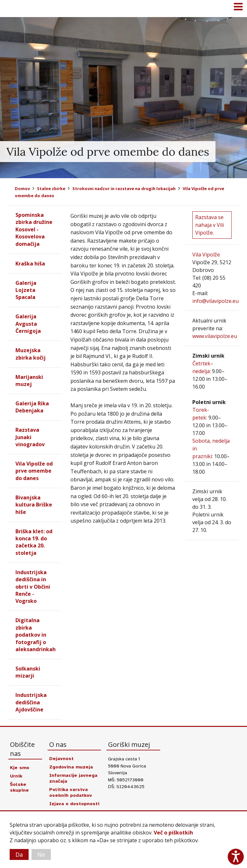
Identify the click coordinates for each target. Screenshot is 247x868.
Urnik (16, 776)
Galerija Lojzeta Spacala (26, 290)
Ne (41, 854)
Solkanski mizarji (28, 672)
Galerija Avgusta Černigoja (28, 324)
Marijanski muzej (29, 381)
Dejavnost (61, 758)
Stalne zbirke (51, 188)
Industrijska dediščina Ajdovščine (31, 702)
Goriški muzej (13, 8)
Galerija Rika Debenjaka (32, 407)
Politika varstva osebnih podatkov (71, 792)
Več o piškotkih (173, 833)
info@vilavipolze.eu (215, 301)
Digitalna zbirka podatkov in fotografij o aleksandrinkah (36, 635)
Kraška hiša (30, 264)
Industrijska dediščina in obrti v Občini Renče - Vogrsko (33, 587)
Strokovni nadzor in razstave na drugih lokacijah (124, 188)
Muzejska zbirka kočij (31, 354)
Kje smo (20, 767)
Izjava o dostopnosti (74, 804)
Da (19, 854)
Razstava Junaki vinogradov (30, 437)
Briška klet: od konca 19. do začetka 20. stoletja (34, 542)
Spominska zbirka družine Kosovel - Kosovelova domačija (34, 229)
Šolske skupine (19, 787)
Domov (22, 188)
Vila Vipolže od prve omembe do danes (34, 471)
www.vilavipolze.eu (215, 336)
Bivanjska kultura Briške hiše (34, 505)
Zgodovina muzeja (71, 767)
